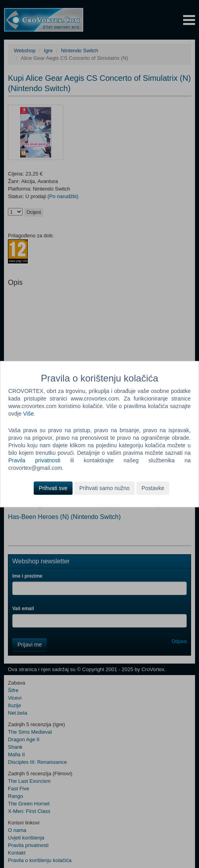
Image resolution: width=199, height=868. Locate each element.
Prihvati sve (53, 488)
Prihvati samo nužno (104, 488)
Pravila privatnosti (34, 460)
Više (28, 414)
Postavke (153, 488)
